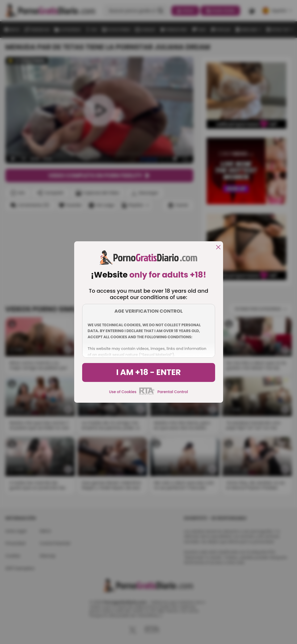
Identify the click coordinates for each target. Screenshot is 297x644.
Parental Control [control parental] (173, 392)
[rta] (147, 394)
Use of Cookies (123, 392)
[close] (218, 248)
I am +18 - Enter (148, 372)
